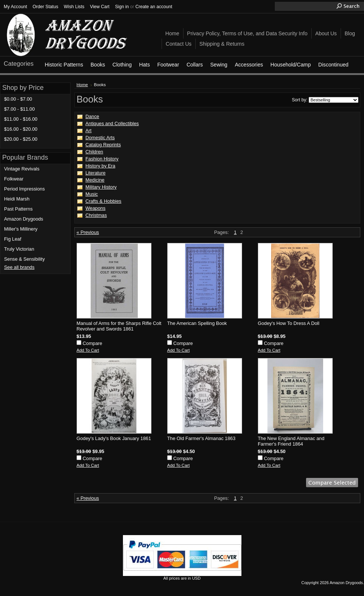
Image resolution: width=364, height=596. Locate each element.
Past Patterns (18, 209)
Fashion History (102, 159)
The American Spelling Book (197, 323)
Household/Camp (291, 65)
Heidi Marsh (17, 199)
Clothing (122, 65)
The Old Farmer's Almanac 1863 (201, 438)
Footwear (168, 65)
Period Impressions (25, 189)
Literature (95, 173)
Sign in (122, 7)
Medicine (95, 180)
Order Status (45, 7)
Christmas (96, 215)
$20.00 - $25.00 (21, 139)
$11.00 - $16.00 (21, 119)
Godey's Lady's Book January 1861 (114, 438)
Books (98, 65)
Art (88, 131)
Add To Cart (88, 350)
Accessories (249, 65)
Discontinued (333, 65)
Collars (195, 65)
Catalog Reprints (103, 145)
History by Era (100, 166)
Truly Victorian (19, 249)
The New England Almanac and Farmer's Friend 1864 (291, 441)
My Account (15, 7)
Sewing (219, 65)
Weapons (95, 208)
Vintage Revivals (22, 169)
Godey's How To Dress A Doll (289, 323)
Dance (92, 116)
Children (94, 152)
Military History (101, 187)
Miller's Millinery (21, 229)
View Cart (100, 7)
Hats (144, 65)
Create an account (154, 7)
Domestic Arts (100, 138)
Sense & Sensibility (25, 259)
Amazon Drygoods (24, 219)
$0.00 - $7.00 (18, 99)
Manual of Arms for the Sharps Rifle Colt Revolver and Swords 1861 (119, 326)
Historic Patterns (64, 65)
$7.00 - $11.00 (19, 109)
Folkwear (14, 179)
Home (82, 85)
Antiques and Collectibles (112, 123)
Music (92, 194)
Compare (93, 343)
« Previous (88, 232)
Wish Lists (74, 7)
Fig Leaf (13, 239)
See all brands (19, 267)
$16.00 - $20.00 (21, 129)
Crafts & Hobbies (103, 201)
